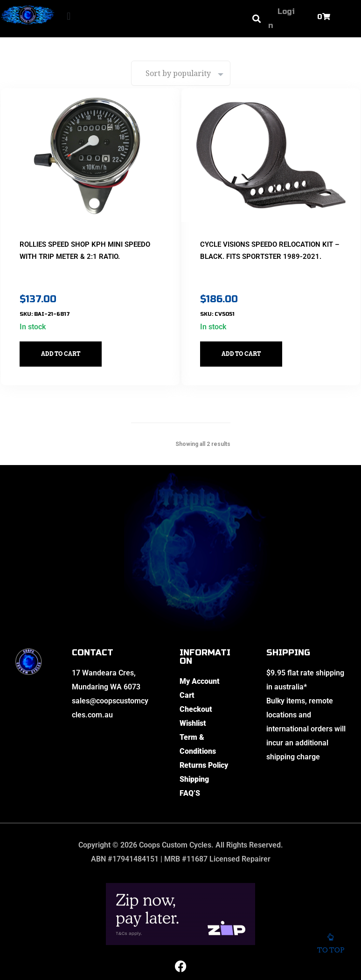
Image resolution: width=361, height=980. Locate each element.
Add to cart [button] (69, 341)
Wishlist (193, 711)
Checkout (196, 697)
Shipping (194, 767)
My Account (200, 669)
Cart (187, 683)
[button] (69, 17)
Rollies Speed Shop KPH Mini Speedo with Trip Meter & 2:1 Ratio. (80, 243)
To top (330, 947)
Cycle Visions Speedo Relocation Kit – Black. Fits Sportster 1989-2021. (269, 243)
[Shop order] (181, 73)
